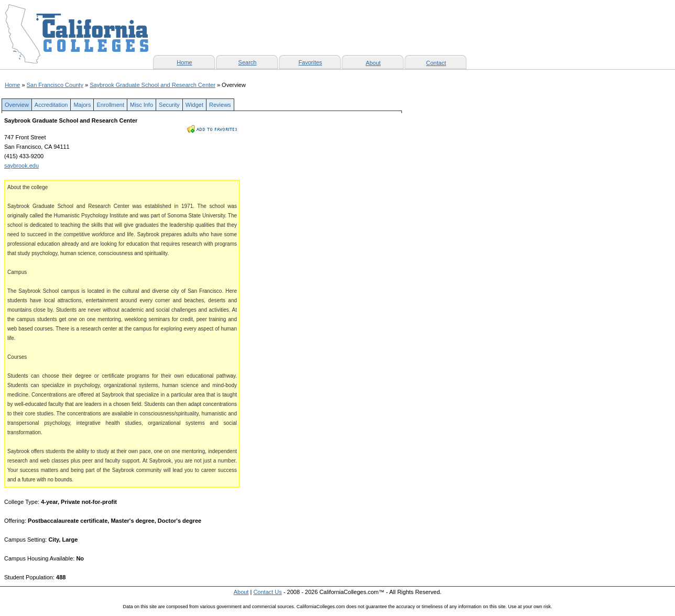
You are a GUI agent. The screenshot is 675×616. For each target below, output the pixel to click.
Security (169, 105)
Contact (436, 63)
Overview (17, 105)
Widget (194, 105)
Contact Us (267, 592)
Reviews (220, 105)
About (373, 63)
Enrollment (110, 105)
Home (12, 85)
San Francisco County (55, 85)
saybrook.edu (21, 166)
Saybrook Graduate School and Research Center (153, 85)
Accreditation (51, 105)
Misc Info (141, 105)
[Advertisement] (321, 348)
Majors (82, 105)
